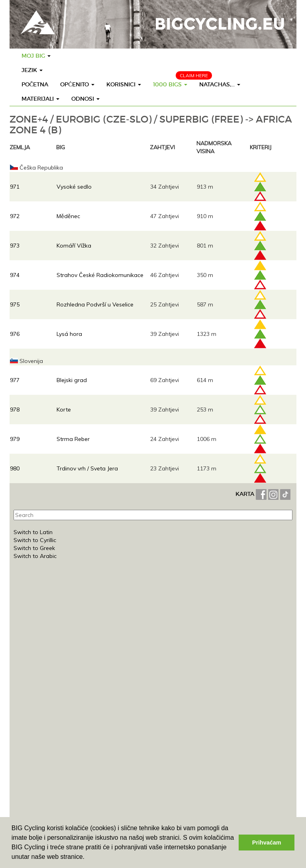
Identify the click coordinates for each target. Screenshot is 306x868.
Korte (64, 410)
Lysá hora (69, 334)
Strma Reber (73, 439)
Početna (35, 84)
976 (15, 334)
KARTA (245, 494)
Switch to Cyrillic (35, 540)
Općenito (77, 84)
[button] (87, 858)
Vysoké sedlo (74, 187)
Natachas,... (220, 84)
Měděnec (68, 216)
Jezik (32, 70)
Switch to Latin (33, 532)
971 (15, 187)
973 (15, 246)
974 (15, 275)
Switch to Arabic (35, 556)
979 (15, 439)
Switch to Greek (34, 548)
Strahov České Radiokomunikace (100, 275)
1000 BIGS (170, 84)
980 (15, 468)
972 (15, 216)
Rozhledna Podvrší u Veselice (95, 304)
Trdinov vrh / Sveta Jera (87, 468)
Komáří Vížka (74, 246)
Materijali (40, 99)
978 (15, 410)
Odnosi (85, 99)
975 (15, 304)
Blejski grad (72, 380)
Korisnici (124, 84)
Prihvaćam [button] (267, 843)
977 (15, 380)
